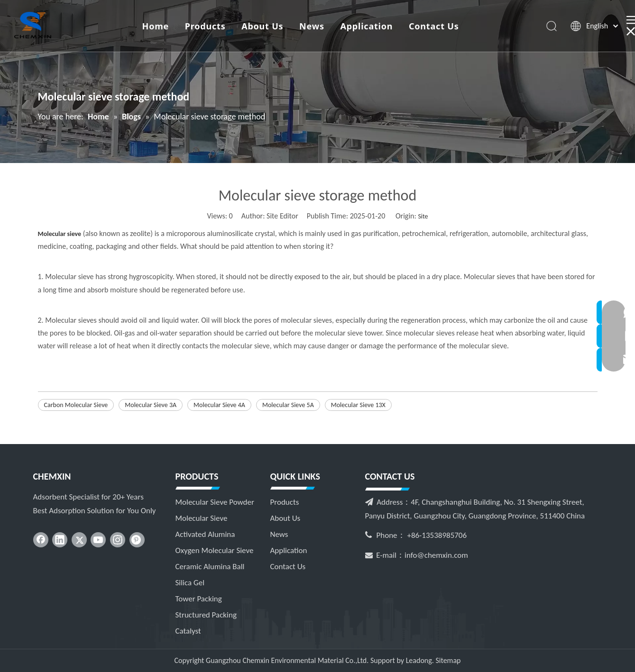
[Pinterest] (137, 540)
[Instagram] (118, 540)
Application (367, 26)
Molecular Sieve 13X (358, 405)
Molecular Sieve (202, 518)
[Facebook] (41, 540)
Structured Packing (206, 615)
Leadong (419, 660)
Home (156, 26)
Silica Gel (190, 583)
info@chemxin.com (436, 555)
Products (205, 26)
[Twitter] (79, 540)
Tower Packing (199, 599)
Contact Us (434, 26)
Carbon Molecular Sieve (76, 405)
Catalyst (188, 631)
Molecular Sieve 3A (151, 405)
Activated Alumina (205, 534)
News (312, 26)
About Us (262, 26)
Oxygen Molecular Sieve (215, 550)
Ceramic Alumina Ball (210, 567)
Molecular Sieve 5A (288, 405)
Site (423, 216)
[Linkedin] (60, 540)
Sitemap (448, 660)
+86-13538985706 (437, 535)
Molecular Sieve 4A (219, 405)
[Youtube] (98, 540)
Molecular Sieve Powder (215, 502)
